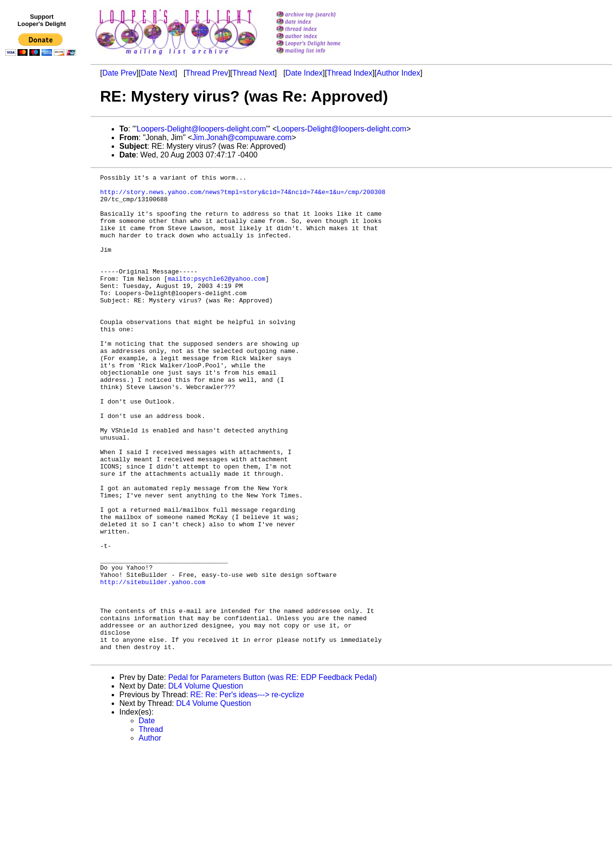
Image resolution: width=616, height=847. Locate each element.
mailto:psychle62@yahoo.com (216, 300)
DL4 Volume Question (205, 783)
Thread (151, 826)
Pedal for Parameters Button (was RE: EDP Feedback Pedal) (272, 774)
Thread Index (349, 73)
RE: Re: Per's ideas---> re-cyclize (247, 791)
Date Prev (119, 73)
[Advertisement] (42, 259)
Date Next (158, 73)
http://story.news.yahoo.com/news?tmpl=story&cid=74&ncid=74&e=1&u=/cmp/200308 (243, 196)
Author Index (399, 73)
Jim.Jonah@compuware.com (242, 137)
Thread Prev (207, 73)
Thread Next (254, 73)
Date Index (304, 73)
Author (150, 835)
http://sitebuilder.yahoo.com (153, 664)
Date (147, 817)
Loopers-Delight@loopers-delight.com (201, 129)
